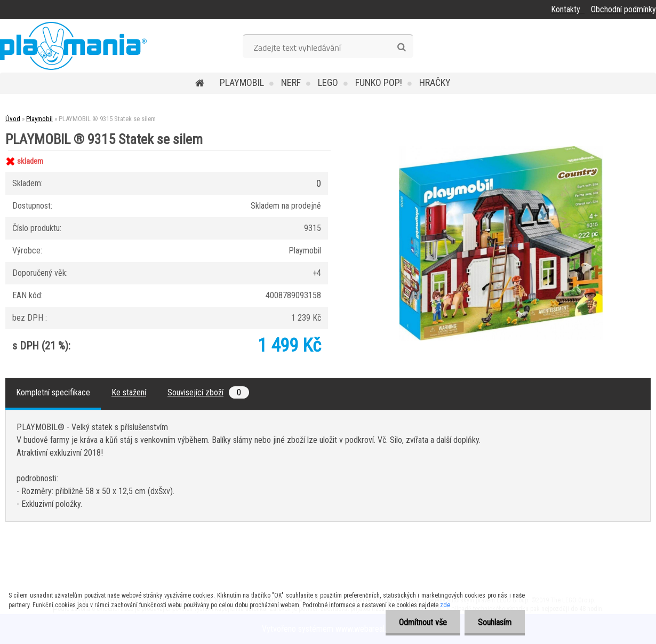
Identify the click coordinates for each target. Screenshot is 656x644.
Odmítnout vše (423, 622)
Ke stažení (129, 392)
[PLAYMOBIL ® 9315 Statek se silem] (501, 150)
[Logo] (73, 46)
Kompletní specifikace (53, 392)
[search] (401, 47)
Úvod (13, 119)
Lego (328, 82)
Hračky (435, 82)
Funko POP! (379, 82)
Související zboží (208, 392)
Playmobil (242, 82)
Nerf (291, 82)
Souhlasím (495, 622)
